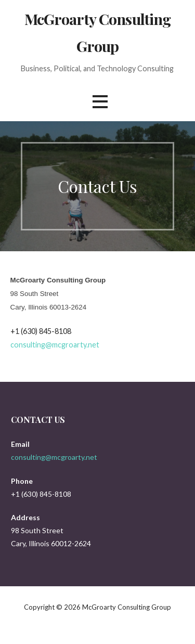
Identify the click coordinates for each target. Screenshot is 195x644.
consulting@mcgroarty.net (55, 345)
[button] (100, 102)
